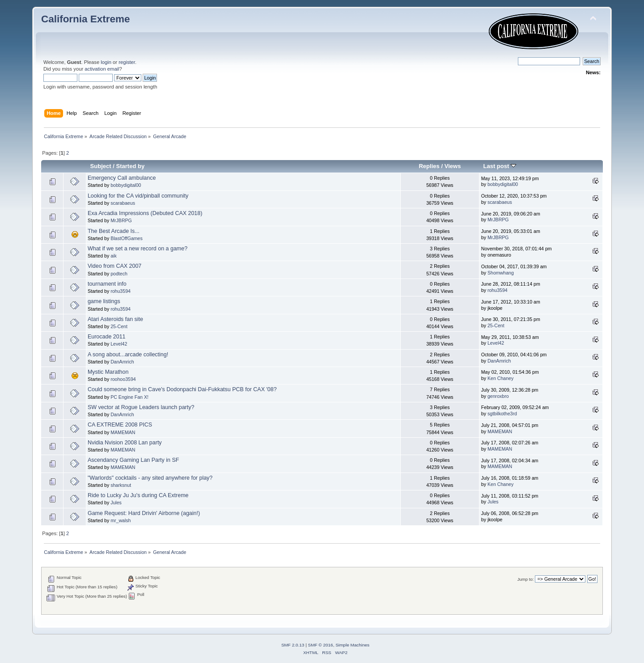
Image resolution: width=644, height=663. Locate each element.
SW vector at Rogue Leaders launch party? (141, 407)
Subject (101, 166)
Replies (429, 166)
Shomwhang (501, 273)
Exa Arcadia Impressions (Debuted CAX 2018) (145, 213)
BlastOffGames (127, 238)
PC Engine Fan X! (129, 397)
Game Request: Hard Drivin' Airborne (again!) (144, 513)
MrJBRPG (121, 220)
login (106, 62)
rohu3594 (121, 291)
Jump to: (526, 579)
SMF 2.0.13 (293, 645)
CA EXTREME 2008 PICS (120, 425)
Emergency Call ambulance (122, 178)
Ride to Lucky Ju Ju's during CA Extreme (138, 495)
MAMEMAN (123, 432)
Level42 (119, 344)
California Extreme (85, 19)
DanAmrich (122, 362)
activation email (102, 69)
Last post (500, 166)
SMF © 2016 (321, 645)
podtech (119, 274)
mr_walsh (121, 520)
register (127, 62)
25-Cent (119, 326)
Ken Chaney (500, 378)
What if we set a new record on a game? (138, 249)
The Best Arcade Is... (114, 231)
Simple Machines (352, 645)
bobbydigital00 (126, 185)
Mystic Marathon (108, 372)
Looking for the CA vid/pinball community (138, 196)
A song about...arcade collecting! (128, 355)
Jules (116, 503)
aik (114, 256)
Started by (131, 166)
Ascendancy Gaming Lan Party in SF (133, 460)
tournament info (107, 284)
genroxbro (498, 396)
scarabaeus (123, 203)
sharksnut (121, 485)
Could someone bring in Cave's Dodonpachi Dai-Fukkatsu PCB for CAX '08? (182, 389)
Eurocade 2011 (107, 337)
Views (453, 166)
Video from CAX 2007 (114, 266)
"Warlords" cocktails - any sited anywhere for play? (150, 478)
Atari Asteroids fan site (115, 319)
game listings (104, 301)
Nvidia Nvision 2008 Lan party (125, 443)
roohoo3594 (123, 379)
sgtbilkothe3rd (502, 414)
